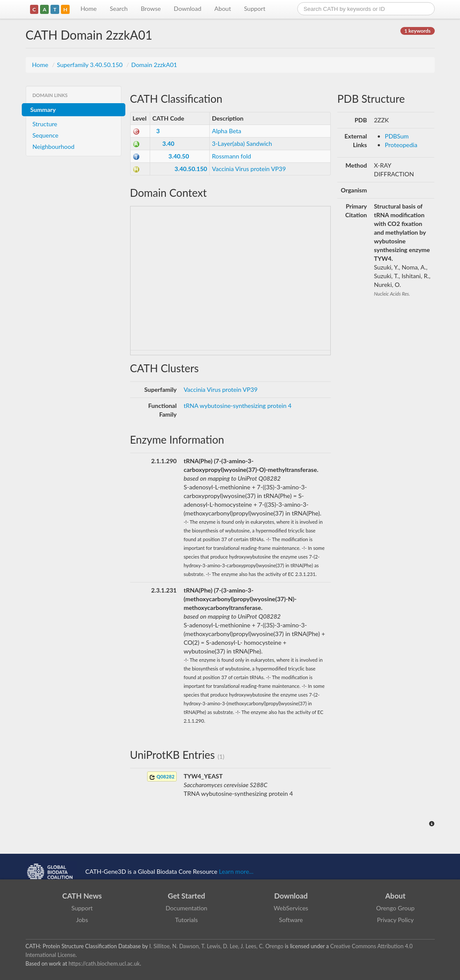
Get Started (187, 896)
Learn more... (236, 871)
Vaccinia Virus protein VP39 (249, 169)
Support (255, 8)
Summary (43, 109)
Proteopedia (401, 145)
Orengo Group (395, 908)
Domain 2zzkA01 (154, 65)
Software (291, 920)
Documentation (187, 908)
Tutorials (186, 920)
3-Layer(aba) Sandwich (242, 143)
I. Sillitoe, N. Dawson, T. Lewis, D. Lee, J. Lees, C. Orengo (216, 946)
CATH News (82, 896)
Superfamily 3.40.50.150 (91, 65)
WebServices (291, 908)
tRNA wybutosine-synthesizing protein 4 (238, 406)
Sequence (46, 135)
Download (187, 8)
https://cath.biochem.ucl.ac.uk (104, 964)
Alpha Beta (227, 131)
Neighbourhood (54, 146)
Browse (151, 8)
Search (119, 8)
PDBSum (397, 136)
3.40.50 (179, 156)
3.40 (168, 143)
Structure (45, 124)
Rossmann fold (232, 156)
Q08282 (162, 777)
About (223, 8)
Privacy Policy (395, 920)
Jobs (82, 920)
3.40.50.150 (191, 169)
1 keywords (417, 31)
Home (89, 8)
